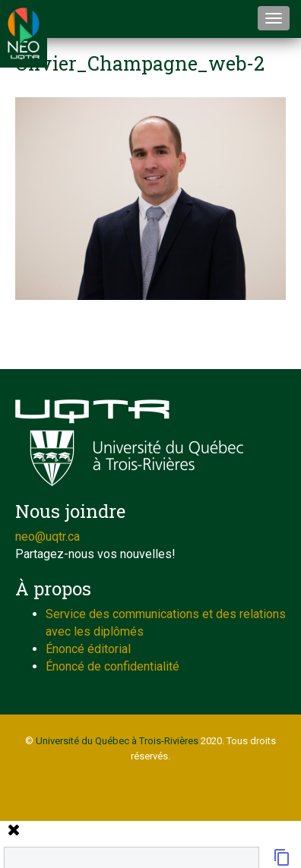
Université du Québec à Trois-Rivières (117, 741)
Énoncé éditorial (88, 649)
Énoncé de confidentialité (112, 666)
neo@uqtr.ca (48, 537)
